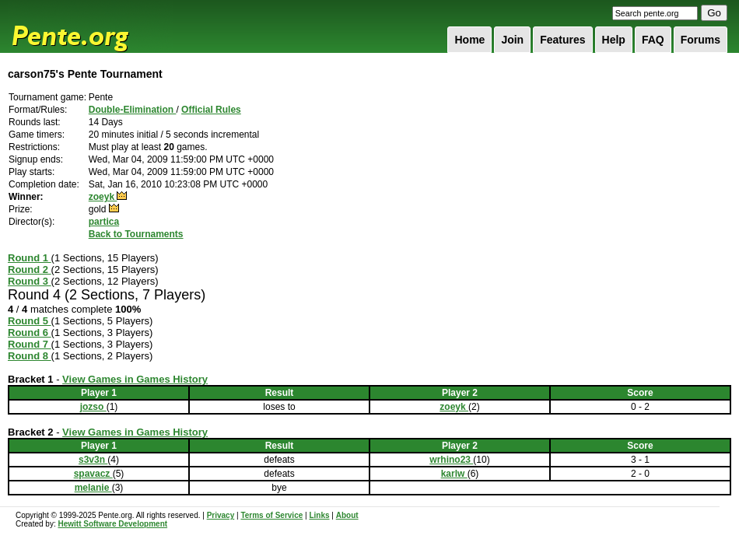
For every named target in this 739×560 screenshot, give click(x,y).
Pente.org (90, 26)
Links (319, 515)
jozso (93, 407)
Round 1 (30, 258)
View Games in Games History (135, 379)
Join (512, 40)
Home (469, 40)
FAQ (653, 40)
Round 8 (30, 356)
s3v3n (93, 460)
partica (104, 222)
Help (614, 40)
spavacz (93, 474)
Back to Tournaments (136, 234)
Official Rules (211, 110)
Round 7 (30, 344)
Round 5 (30, 321)
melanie (93, 488)
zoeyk (103, 197)
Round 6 (30, 332)
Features (562, 40)
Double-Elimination (133, 110)
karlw (454, 474)
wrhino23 (451, 460)
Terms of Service (271, 515)
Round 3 (30, 281)
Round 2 (30, 269)
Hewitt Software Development (112, 524)
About (347, 515)
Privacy (221, 515)
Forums (700, 40)
